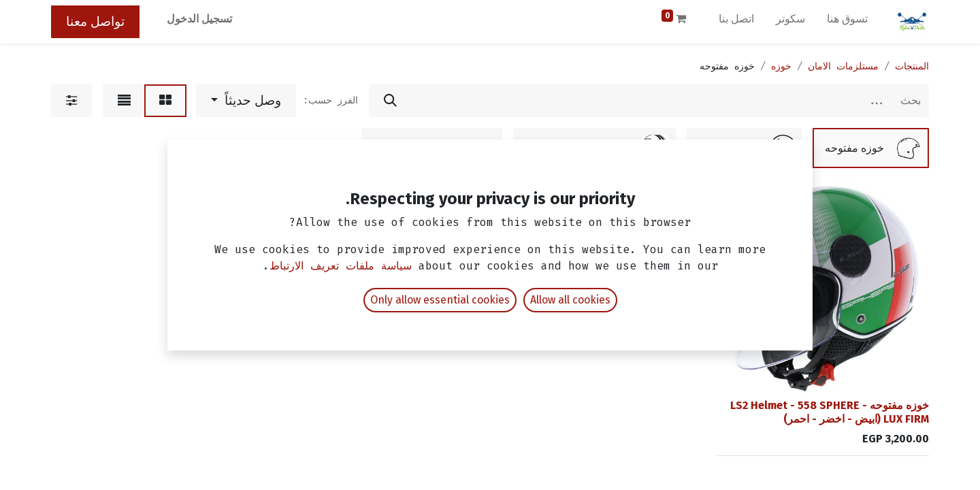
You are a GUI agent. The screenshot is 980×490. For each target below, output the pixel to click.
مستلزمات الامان (843, 66)
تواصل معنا (95, 21)
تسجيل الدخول (199, 19)
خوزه (781, 66)
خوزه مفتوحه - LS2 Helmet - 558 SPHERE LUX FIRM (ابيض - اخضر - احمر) (830, 412)
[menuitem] (847, 22)
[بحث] (390, 101)
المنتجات (912, 66)
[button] (246, 101)
